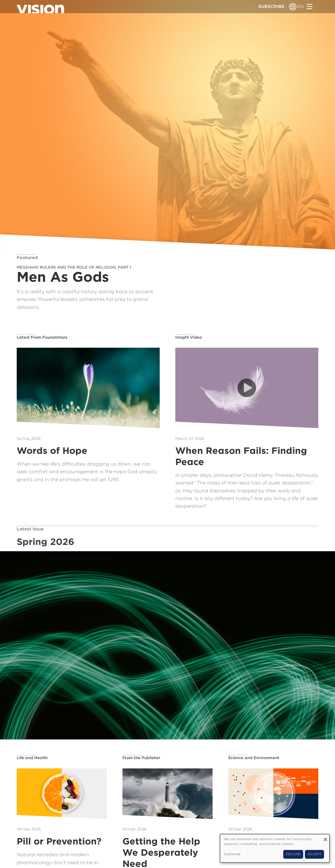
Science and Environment (254, 758)
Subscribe (271, 6)
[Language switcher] (293, 7)
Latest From (42, 337)
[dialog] (275, 848)
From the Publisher (141, 758)
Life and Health (32, 758)
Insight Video (189, 337)
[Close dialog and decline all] (325, 837)
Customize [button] (232, 854)
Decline (293, 854)
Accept (314, 854)
